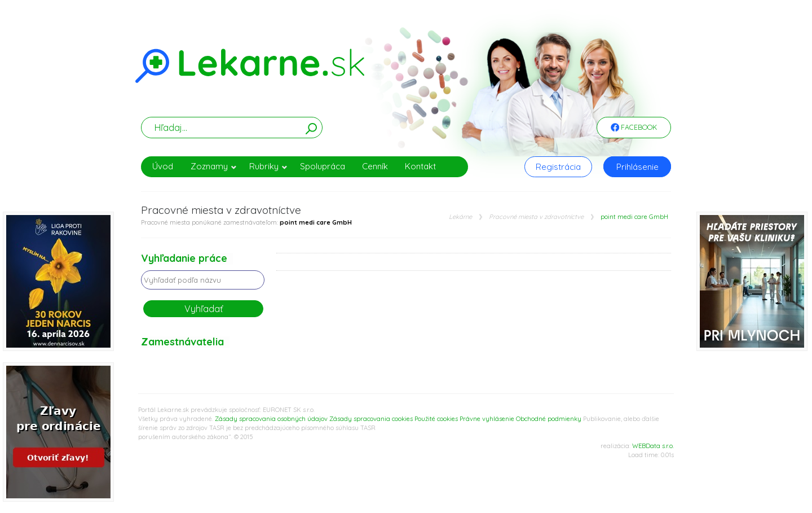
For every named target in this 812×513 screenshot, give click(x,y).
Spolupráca (323, 166)
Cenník (375, 166)
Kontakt (420, 166)
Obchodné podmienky (549, 419)
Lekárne (460, 217)
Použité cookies (436, 419)
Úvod (163, 166)
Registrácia (558, 167)
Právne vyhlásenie (487, 419)
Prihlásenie (637, 167)
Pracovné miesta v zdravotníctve (536, 217)
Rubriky (268, 166)
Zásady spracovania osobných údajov (271, 419)
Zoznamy (214, 166)
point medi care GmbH (634, 217)
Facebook (634, 128)
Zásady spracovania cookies (371, 419)
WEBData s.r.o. (653, 446)
